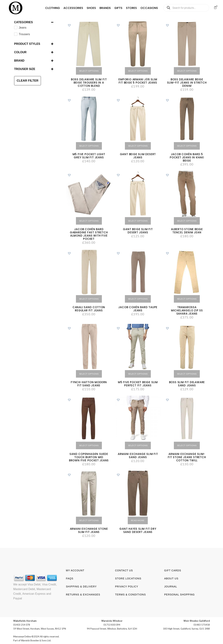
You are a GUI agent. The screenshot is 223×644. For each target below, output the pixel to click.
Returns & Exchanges (83, 594)
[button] (47, 8)
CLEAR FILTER (28, 81)
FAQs (70, 578)
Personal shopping (179, 594)
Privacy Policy (127, 586)
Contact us (124, 570)
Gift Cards (173, 570)
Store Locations (128, 578)
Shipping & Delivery (81, 586)
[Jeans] (16, 27)
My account (75, 570)
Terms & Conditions (130, 594)
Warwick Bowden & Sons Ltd (36, 640)
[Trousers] (16, 34)
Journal (171, 586)
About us (171, 578)
